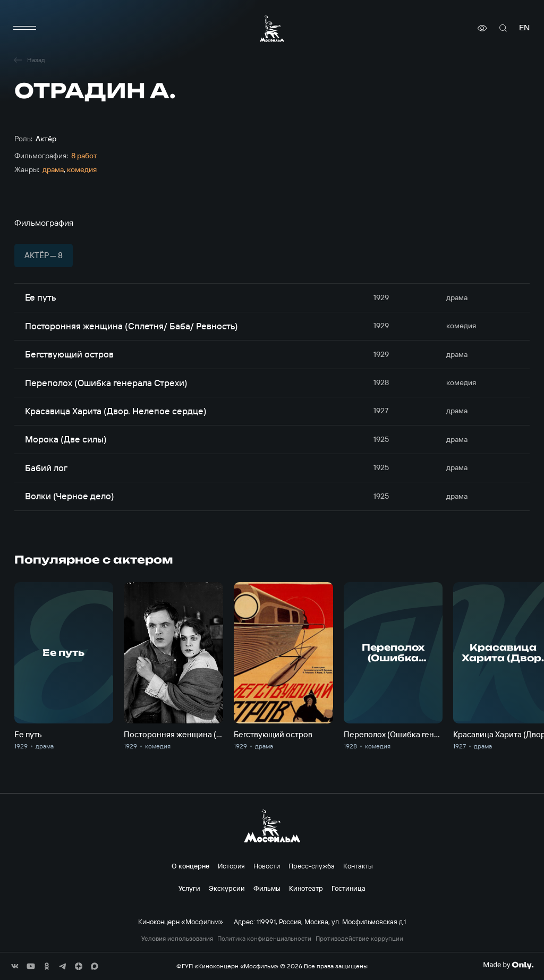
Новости (267, 866)
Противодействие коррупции (359, 939)
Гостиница (348, 888)
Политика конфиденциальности (264, 939)
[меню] (25, 28)
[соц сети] (15, 966)
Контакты (358, 866)
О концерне (190, 866)
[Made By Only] (508, 965)
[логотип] (272, 28)
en (524, 28)
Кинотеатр (306, 888)
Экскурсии (227, 888)
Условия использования (177, 939)
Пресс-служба (312, 866)
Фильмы (267, 888)
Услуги (189, 888)
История (231, 866)
